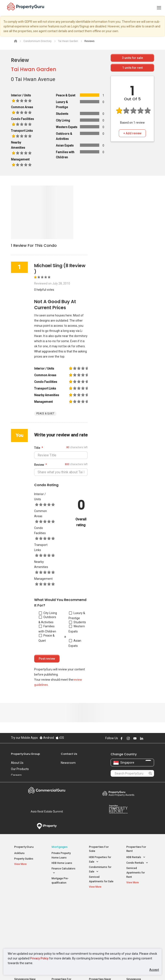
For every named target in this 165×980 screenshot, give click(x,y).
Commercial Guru (47, 790)
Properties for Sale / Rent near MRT (63, 905)
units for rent (132, 68)
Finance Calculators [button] (63, 871)
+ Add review (132, 133)
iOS (60, 738)
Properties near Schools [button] (98, 928)
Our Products (20, 769)
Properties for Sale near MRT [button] (63, 918)
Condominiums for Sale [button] (100, 870)
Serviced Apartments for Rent (136, 873)
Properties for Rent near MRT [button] (63, 928)
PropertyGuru (24, 847)
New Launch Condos (26, 911)
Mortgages (60, 847)
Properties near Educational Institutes (100, 905)
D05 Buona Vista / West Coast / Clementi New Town (138, 925)
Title (37, 448)
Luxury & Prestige (77, 616)
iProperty (47, 826)
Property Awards (118, 793)
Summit (47, 811)
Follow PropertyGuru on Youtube (135, 738)
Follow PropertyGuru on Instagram (128, 738)
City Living (48, 613)
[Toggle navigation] (159, 8)
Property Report (118, 809)
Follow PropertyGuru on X (147, 738)
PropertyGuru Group (25, 754)
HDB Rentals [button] (136, 857)
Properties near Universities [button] (98, 918)
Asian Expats (75, 643)
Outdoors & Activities (47, 620)
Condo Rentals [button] (137, 863)
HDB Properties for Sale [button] (100, 860)
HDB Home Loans (62, 863)
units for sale (132, 58)
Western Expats (77, 629)
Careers (16, 775)
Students (77, 622)
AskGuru (19, 853)
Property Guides (24, 859)
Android (47, 738)
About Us (17, 763)
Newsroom (68, 763)
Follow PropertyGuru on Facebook (122, 738)
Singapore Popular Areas (136, 903)
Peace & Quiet (47, 638)
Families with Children (47, 629)
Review (39, 465)
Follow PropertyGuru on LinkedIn (142, 738)
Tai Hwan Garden (34, 69)
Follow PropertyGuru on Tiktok (152, 738)
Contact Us (69, 754)
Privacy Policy (39, 958)
